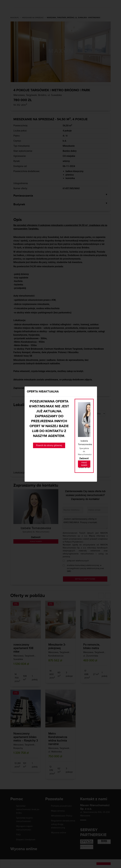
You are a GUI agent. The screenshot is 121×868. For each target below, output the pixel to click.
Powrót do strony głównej (49, 445)
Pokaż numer (84, 464)
